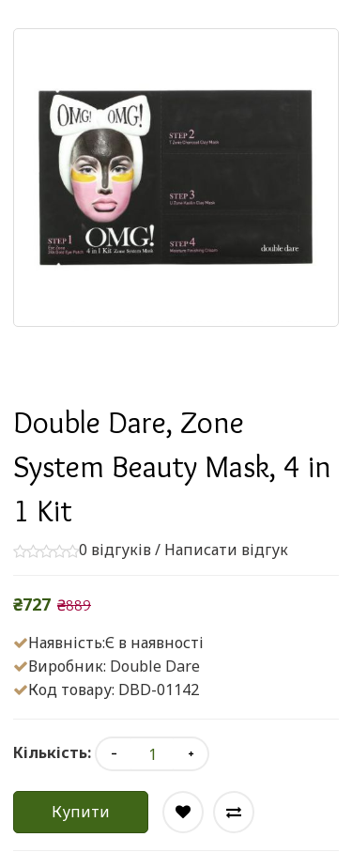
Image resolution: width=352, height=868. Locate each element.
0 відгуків (115, 550)
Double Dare (155, 666)
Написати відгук (226, 550)
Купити (81, 812)
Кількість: (52, 752)
